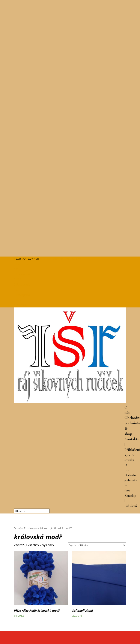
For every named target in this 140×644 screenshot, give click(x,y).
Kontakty (132, 439)
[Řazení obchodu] (97, 545)
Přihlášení (131, 506)
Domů (18, 528)
